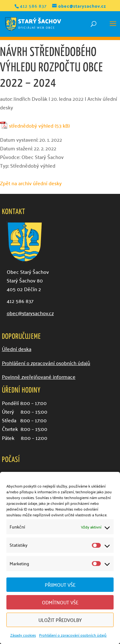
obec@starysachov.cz (30, 313)
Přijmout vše (60, 584)
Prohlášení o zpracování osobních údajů (73, 635)
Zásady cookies (23, 635)
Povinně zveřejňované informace (39, 377)
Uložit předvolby (60, 620)
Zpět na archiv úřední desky (31, 183)
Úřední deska (17, 349)
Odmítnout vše (60, 602)
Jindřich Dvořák (30, 99)
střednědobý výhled (31, 126)
